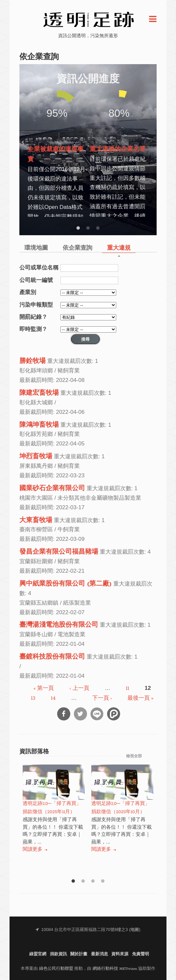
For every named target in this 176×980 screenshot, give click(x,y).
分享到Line (97, 714)
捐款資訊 (58, 954)
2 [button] (88, 228)
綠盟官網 (38, 954)
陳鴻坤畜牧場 (39, 425)
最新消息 (99, 954)
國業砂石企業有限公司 (52, 489)
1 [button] (78, 228)
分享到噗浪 (114, 714)
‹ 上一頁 (79, 688)
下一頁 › (102, 698)
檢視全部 (134, 756)
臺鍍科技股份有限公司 (52, 657)
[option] (57, 149)
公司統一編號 (36, 280)
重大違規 (119, 248)
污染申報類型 (36, 305)
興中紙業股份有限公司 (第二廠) (66, 584)
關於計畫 (79, 954)
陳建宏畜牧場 (39, 393)
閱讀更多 (33, 850)
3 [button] (98, 228)
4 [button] (103, 881)
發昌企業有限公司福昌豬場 (59, 552)
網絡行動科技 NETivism (115, 969)
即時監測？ (33, 329)
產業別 (28, 292)
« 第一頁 (44, 688)
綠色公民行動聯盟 (56, 969)
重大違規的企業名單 (118, 150)
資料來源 (120, 954)
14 (53, 698)
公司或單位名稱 (39, 268)
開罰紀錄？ (33, 317)
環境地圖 (36, 248)
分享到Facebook (64, 714)
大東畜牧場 (36, 520)
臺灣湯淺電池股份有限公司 (59, 625)
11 (127, 688)
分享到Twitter (80, 714)
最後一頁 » (140, 698)
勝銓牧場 (33, 361)
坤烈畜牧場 (36, 457)
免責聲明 (141, 954)
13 (33, 698)
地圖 (135, 930)
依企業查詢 (77, 248)
